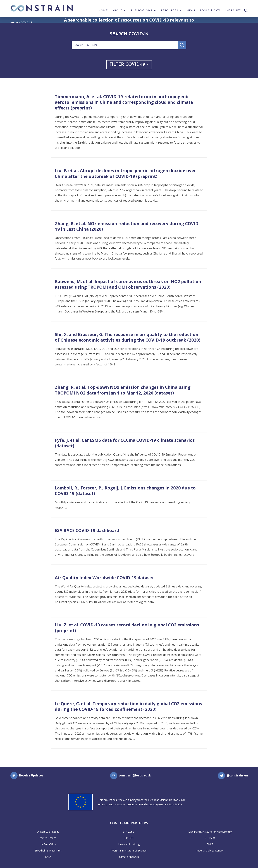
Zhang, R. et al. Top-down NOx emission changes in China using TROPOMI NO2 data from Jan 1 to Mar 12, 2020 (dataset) (123, 390)
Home (103, 11)
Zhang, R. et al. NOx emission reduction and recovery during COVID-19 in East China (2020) (127, 226)
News (191, 11)
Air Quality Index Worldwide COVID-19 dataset (104, 577)
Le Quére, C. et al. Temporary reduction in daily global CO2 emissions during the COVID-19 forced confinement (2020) (128, 706)
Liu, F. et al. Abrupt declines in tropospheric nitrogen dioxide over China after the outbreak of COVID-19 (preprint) (125, 173)
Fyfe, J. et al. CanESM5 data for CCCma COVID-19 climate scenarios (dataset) (125, 443)
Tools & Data (210, 11)
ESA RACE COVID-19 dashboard (87, 530)
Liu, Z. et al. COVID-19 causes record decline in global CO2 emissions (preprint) (127, 627)
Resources (169, 11)
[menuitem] (103, 12)
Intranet (233, 11)
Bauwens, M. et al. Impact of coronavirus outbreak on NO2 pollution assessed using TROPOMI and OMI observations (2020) (128, 284)
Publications (142, 11)
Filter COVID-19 (129, 65)
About (117, 11)
